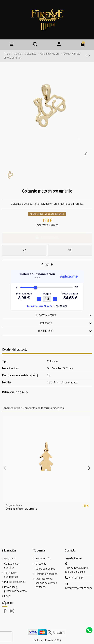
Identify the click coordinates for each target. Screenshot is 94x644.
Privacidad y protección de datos (15, 589)
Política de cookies (15, 582)
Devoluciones (65, 331)
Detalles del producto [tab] (15, 349)
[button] (5, 468)
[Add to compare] (70, 250)
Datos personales (45, 569)
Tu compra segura (64, 315)
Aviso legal (10, 558)
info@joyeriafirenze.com (78, 588)
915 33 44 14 (76, 578)
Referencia (8, 392)
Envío (7, 596)
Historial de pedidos (46, 574)
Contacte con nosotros (12, 566)
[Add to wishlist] (24, 250)
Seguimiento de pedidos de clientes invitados (46, 583)
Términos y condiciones (11, 575)
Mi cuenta (41, 564)
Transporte (66, 323)
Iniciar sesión (43, 558)
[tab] (47, 315)
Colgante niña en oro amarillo (22, 509)
